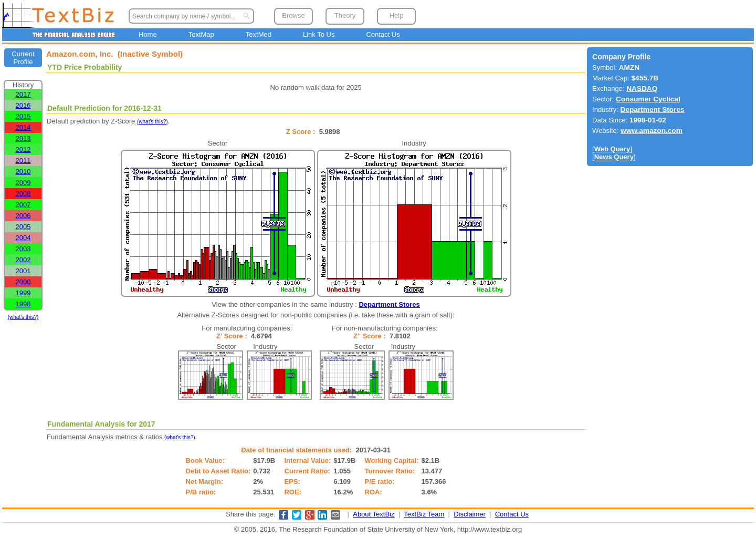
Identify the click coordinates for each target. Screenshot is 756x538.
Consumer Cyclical (648, 99)
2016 (23, 105)
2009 (23, 183)
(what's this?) (23, 317)
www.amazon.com (652, 131)
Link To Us (319, 34)
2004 (23, 238)
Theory (345, 15)
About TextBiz (374, 514)
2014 (23, 127)
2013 (23, 138)
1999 (23, 293)
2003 (23, 249)
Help (397, 15)
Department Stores (389, 304)
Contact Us (383, 34)
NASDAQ (642, 89)
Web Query (612, 149)
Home (148, 34)
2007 (23, 205)
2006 (23, 216)
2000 (23, 282)
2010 (23, 172)
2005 (23, 227)
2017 (23, 94)
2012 (23, 149)
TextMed (259, 34)
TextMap (201, 34)
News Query (614, 157)
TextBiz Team (424, 514)
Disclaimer (470, 514)
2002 (23, 260)
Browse (293, 15)
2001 (23, 271)
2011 (23, 161)
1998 (23, 304)
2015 (23, 116)
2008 (23, 194)
